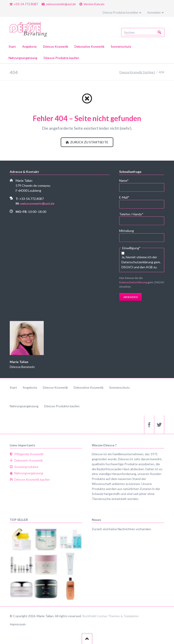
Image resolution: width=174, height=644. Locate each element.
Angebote (30, 387)
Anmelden (154, 12)
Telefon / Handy (131, 214)
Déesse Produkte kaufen (62, 406)
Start (13, 387)
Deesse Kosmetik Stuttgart (137, 72)
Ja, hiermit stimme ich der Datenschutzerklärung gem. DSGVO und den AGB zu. (141, 262)
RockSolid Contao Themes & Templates (110, 616)
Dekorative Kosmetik (89, 387)
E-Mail (127, 197)
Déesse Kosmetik (55, 387)
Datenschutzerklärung (133, 282)
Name (127, 180)
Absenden (131, 297)
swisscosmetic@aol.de (37, 203)
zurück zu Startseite (89, 142)
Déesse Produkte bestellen (120, 12)
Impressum (18, 624)
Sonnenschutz (119, 387)
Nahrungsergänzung (24, 406)
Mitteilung (127, 231)
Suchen (159, 32)
